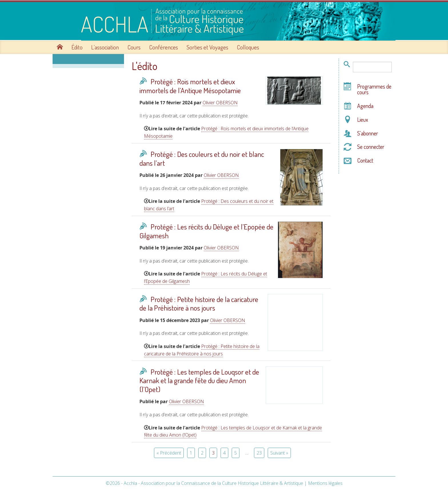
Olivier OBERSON (220, 102)
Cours (134, 47)
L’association (105, 47)
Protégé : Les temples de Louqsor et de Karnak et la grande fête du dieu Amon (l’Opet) (199, 380)
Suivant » (279, 452)
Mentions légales (325, 483)
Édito (77, 47)
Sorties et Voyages (207, 47)
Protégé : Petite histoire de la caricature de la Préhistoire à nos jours (199, 303)
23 (259, 452)
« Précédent (169, 452)
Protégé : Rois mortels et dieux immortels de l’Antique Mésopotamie (190, 85)
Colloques (248, 47)
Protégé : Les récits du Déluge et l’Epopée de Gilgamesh (206, 230)
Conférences (164, 47)
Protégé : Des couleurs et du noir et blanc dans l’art (202, 158)
